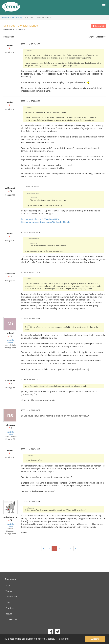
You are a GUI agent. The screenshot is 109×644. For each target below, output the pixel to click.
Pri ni (8, 585)
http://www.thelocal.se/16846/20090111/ (40, 219)
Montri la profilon (10, 341)
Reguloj (9, 614)
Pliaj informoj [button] (62, 639)
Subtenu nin (11, 597)
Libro (8, 602)
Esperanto (11, 579)
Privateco (10, 608)
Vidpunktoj (17, 17)
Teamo (9, 591)
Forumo (6, 17)
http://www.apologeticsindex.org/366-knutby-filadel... (46, 222)
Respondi (98, 26)
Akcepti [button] (95, 639)
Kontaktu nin (11, 619)
